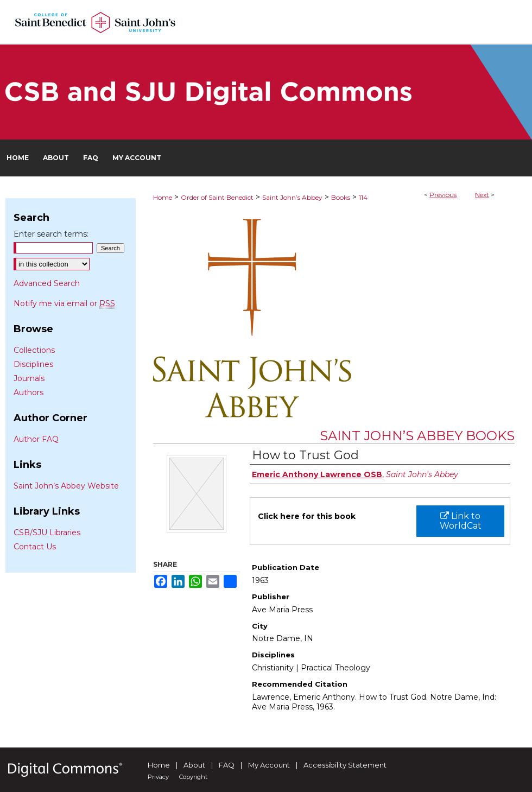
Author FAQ (36, 439)
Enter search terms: (51, 234)
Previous (443, 195)
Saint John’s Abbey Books (417, 436)
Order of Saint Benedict (217, 197)
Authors (28, 392)
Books (341, 197)
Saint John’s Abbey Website (66, 486)
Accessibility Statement (345, 765)
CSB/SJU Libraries (47, 533)
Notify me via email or (64, 303)
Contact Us (35, 547)
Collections (34, 350)
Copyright (193, 777)
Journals (29, 378)
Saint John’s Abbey (292, 197)
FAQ (227, 765)
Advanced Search (47, 283)
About (194, 765)
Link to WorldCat (461, 521)
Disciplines (33, 364)
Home (163, 197)
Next (482, 195)
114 (363, 197)
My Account (269, 765)
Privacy (158, 777)
